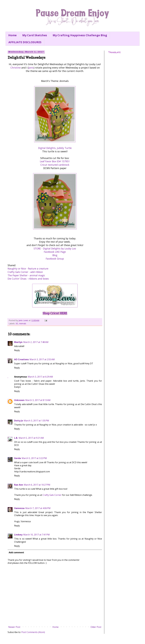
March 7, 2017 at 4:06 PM (38, 508)
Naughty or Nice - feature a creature (28, 269)
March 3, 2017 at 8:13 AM (38, 400)
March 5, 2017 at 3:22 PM (34, 458)
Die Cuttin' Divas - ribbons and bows (28, 279)
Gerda (17, 458)
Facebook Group (55, 259)
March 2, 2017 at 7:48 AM (36, 342)
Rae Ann (19, 485)
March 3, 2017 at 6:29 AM (40, 377)
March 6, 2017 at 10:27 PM (37, 485)
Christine (16, 68)
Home (12, 35)
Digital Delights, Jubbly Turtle (55, 148)
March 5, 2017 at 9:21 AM (31, 438)
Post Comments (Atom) (33, 632)
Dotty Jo (19, 421)
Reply (17, 350)
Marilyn (18, 342)
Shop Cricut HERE (55, 313)
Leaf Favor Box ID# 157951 (55, 161)
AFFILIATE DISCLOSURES (25, 42)
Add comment (16, 552)
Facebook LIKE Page (55, 252)
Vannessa (19, 508)
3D (17, 323)
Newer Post (14, 627)
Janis (31, 68)
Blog (55, 255)
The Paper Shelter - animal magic (26, 275)
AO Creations (21, 359)
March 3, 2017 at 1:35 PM (36, 421)
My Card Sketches (35, 35)
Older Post (96, 627)
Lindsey (18, 535)
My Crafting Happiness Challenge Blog (80, 35)
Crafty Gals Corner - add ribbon (25, 272)
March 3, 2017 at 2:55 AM (42, 359)
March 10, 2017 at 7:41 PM (36, 535)
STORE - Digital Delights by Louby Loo (55, 248)
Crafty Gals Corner (52, 495)
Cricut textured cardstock (55, 165)
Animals (23, 323)
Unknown (19, 400)
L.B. (16, 438)
